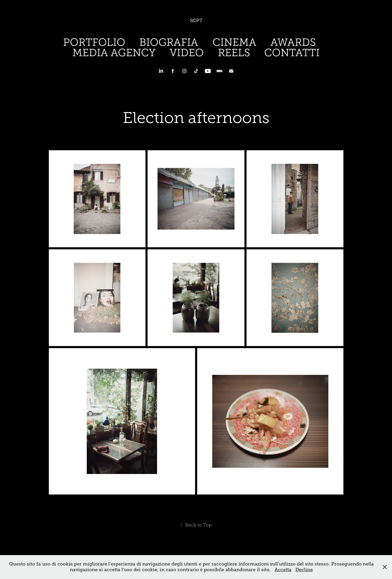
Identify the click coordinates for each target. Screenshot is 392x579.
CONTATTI (292, 53)
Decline (304, 570)
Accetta (283, 570)
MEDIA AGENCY (114, 53)
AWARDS (293, 42)
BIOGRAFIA (169, 42)
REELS (234, 53)
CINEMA (234, 42)
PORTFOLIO (94, 42)
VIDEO (187, 53)
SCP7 (196, 21)
